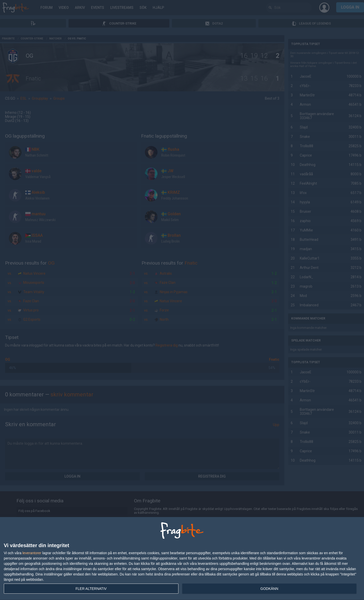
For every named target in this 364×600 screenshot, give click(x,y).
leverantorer (32, 553)
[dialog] (182, 559)
